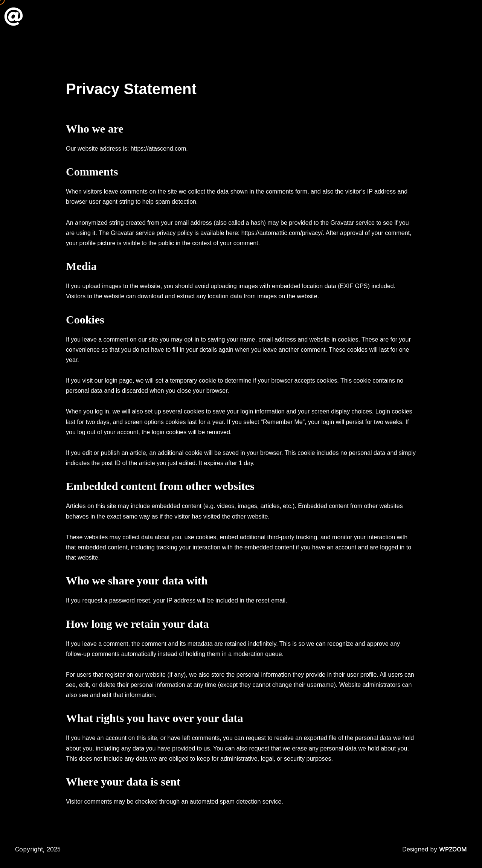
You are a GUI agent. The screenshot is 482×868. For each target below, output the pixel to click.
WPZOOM (453, 849)
